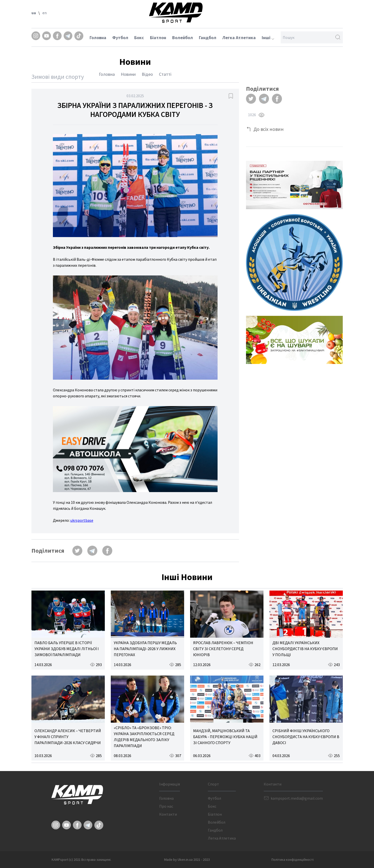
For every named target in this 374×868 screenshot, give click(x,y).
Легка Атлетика (239, 38)
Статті (165, 74)
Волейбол (183, 38)
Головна (98, 38)
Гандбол (208, 38)
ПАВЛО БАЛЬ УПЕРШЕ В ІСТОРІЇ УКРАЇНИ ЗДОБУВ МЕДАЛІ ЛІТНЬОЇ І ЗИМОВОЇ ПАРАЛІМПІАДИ (67, 649)
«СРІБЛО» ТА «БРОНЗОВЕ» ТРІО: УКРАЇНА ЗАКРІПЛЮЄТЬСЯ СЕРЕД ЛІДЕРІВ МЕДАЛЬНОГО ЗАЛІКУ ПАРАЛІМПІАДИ (144, 737)
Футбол (120, 38)
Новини (128, 74)
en (45, 13)
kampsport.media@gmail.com (297, 798)
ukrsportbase (82, 520)
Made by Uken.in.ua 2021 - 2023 (187, 860)
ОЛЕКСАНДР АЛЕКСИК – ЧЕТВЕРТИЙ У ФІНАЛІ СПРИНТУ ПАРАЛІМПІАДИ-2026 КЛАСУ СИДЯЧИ (68, 737)
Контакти (168, 814)
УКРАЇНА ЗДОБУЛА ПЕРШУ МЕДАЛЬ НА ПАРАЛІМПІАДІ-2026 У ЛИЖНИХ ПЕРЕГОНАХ (145, 649)
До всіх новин (269, 129)
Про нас (166, 806)
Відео (147, 74)
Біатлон (158, 38)
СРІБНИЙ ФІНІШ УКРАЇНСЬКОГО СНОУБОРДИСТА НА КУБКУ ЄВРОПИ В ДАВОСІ (306, 737)
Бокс (139, 38)
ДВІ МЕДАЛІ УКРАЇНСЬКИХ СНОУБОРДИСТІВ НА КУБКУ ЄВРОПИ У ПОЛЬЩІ (305, 649)
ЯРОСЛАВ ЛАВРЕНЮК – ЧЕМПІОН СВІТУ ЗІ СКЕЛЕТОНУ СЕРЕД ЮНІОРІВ (223, 649)
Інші (268, 38)
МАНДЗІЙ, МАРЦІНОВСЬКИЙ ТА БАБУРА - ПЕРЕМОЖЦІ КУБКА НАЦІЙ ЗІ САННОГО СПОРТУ (225, 737)
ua (34, 13)
